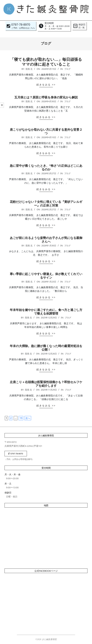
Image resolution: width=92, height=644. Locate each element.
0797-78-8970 (16, 454)
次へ (28, 418)
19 (21, 418)
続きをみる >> (46, 85)
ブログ (67, 69)
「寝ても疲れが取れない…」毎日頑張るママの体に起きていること (46, 62)
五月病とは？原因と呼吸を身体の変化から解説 (46, 97)
